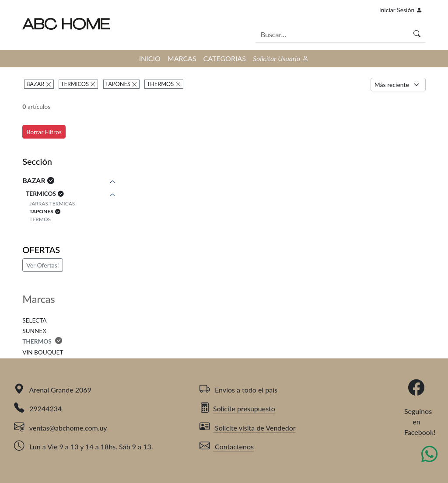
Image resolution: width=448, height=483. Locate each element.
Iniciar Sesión (401, 10)
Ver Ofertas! (42, 265)
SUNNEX (34, 331)
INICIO (150, 58)
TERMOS (40, 219)
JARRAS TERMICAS (52, 203)
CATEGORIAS (225, 58)
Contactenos (227, 447)
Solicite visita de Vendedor (248, 428)
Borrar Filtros (44, 132)
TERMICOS (75, 84)
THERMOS (161, 84)
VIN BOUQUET (43, 352)
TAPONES (118, 84)
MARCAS (182, 58)
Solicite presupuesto (237, 408)
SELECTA (34, 320)
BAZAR (35, 84)
